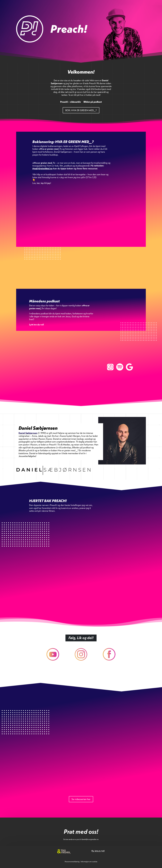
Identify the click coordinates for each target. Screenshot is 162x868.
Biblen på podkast (93, 102)
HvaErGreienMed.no (43, 169)
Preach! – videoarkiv (71, 102)
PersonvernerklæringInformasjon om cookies (81, 862)
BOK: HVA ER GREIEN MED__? (81, 110)
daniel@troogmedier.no (90, 839)
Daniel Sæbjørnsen (28, 433)
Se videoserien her (81, 799)
